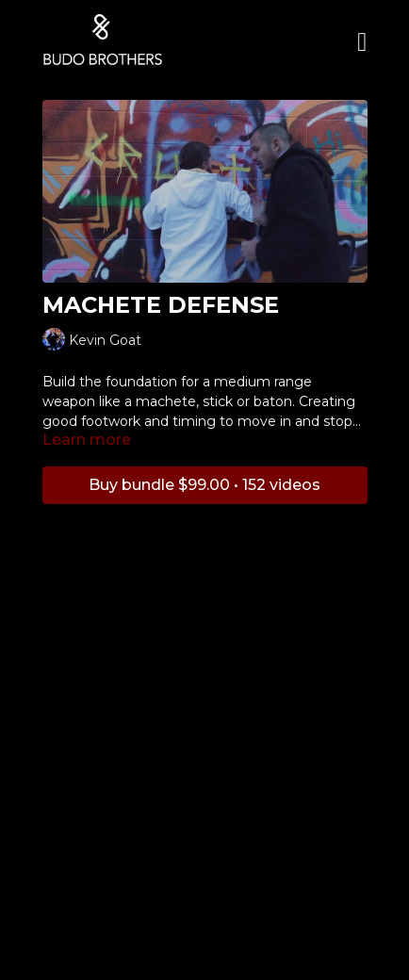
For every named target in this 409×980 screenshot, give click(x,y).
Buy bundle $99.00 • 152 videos (204, 485)
